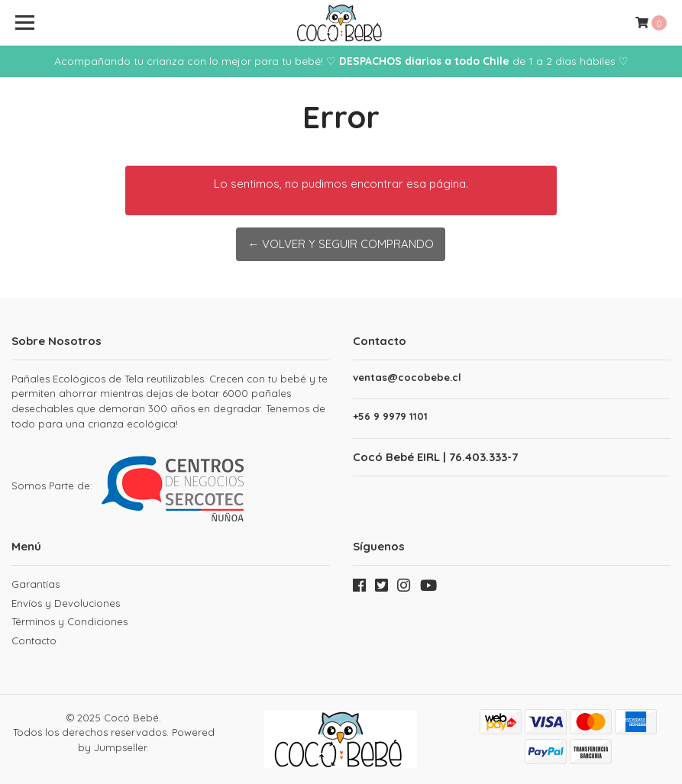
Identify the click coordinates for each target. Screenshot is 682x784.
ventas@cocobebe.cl (407, 377)
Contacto (34, 640)
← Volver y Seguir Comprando (341, 244)
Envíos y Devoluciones (66, 603)
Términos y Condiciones (69, 621)
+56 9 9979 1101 (390, 416)
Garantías (36, 584)
